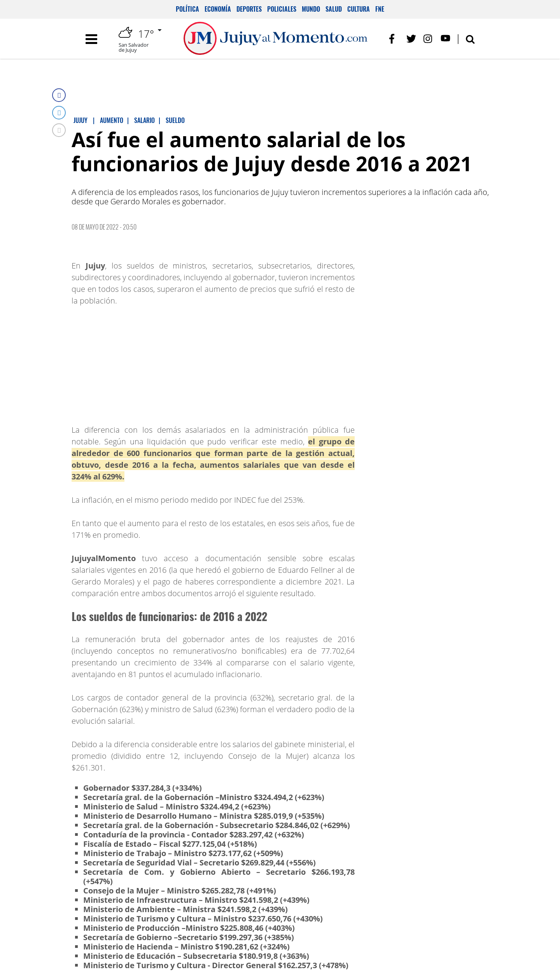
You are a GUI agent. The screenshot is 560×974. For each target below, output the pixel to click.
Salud (334, 9)
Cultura (359, 9)
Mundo (311, 9)
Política (187, 9)
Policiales (282, 9)
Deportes (249, 9)
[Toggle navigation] (91, 39)
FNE (380, 9)
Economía (218, 9)
